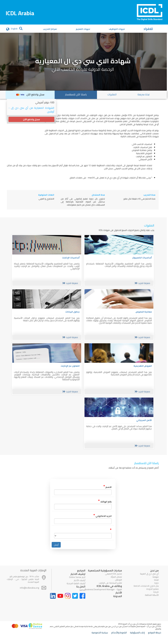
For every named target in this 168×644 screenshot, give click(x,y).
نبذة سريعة (143, 94)
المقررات (112, 94)
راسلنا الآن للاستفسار (76, 94)
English (14, 29)
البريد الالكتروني (102, 521)
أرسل (56, 550)
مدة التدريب (149, 195)
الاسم (107, 492)
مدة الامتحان (98, 195)
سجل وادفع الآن (30, 94)
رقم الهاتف (105, 507)
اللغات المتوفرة (46, 195)
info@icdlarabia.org (29, 593)
